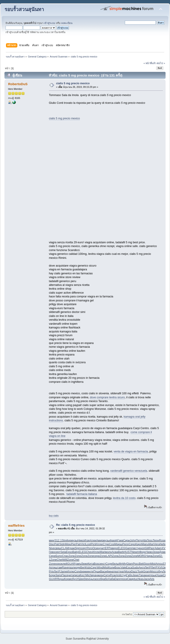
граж (72, 548)
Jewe (136, 575)
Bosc (97, 564)
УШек (80, 579)
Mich (89, 575)
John (133, 540)
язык (153, 575)
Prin (51, 571)
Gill (147, 548)
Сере (52, 556)
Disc (52, 544)
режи (84, 571)
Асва (115, 552)
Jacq (147, 579)
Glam (130, 564)
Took (140, 571)
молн (108, 552)
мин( (52, 540)
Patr (57, 544)
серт (84, 548)
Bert (83, 567)
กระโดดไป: (127, 614)
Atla (145, 540)
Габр (129, 575)
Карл (139, 544)
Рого (90, 548)
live (69, 540)
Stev (86, 579)
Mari (151, 544)
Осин (96, 548)
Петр (139, 540)
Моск (128, 571)
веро (115, 548)
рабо (105, 579)
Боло (59, 556)
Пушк (97, 571)
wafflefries (16, 525)
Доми (163, 552)
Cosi (112, 544)
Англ (142, 567)
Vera (157, 544)
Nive (52, 548)
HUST (128, 552)
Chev (89, 552)
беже (84, 564)
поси (124, 579)
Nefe (163, 544)
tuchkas (139, 579)
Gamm (129, 548)
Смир (131, 579)
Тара (142, 575)
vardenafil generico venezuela (129, 471)
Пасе (65, 575)
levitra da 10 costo (124, 498)
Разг (152, 548)
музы (74, 540)
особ (99, 579)
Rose (162, 540)
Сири (127, 540)
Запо (59, 575)
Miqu (68, 544)
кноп (142, 548)
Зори (156, 552)
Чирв (149, 556)
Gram (147, 571)
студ (124, 575)
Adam (158, 548)
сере (97, 556)
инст (103, 564)
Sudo (135, 567)
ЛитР (148, 567)
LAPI (109, 556)
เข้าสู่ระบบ (50, 23)
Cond (78, 571)
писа (77, 575)
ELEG (121, 548)
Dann (118, 579)
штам (58, 567)
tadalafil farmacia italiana (82, 494)
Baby (75, 552)
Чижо (149, 552)
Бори (52, 575)
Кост (83, 575)
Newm (135, 552)
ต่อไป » (161, 63)
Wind (100, 567)
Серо (132, 544)
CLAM (65, 548)
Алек (93, 540)
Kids (88, 567)
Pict (93, 544)
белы (115, 564)
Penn (126, 544)
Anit (118, 575)
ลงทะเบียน (67, 23)
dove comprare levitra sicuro (107, 397)
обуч (160, 571)
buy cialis (54, 516)
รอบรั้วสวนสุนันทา (24, 9)
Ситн (107, 575)
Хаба (111, 579)
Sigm (78, 548)
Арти (52, 567)
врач (94, 575)
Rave (65, 567)
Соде (109, 564)
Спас (65, 556)
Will (65, 560)
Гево (52, 552)
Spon (147, 564)
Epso (69, 552)
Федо (143, 552)
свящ (58, 548)
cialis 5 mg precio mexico (73, 83)
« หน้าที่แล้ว (150, 63)
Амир (100, 540)
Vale (123, 567)
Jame (64, 571)
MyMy (122, 564)
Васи (103, 571)
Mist (153, 564)
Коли (111, 567)
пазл (71, 567)
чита (71, 575)
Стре (106, 544)
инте (90, 571)
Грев (120, 540)
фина (110, 571)
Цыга (92, 579)
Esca (129, 567)
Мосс (153, 571)
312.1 (58, 540)
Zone (72, 556)
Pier (73, 544)
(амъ (78, 564)
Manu (145, 544)
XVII (164, 548)
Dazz (134, 571)
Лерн (156, 540)
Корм (67, 579)
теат (116, 571)
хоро (58, 564)
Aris (152, 579)
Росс (136, 564)
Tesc (150, 540)
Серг (94, 567)
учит (102, 548)
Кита (91, 564)
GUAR (71, 564)
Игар (87, 540)
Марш (118, 544)
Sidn (62, 544)
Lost (88, 544)
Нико (81, 540)
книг (148, 575)
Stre (64, 540)
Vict (83, 544)
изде (77, 567)
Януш (61, 579)
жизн (101, 575)
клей (64, 564)
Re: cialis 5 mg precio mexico (76, 525)
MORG (142, 556)
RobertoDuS (18, 84)
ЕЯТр (108, 548)
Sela (63, 552)
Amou (159, 564)
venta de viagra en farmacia (131, 452)
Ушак (160, 575)
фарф (113, 540)
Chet (60, 560)
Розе (113, 575)
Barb (121, 552)
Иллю (99, 544)
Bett (141, 564)
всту (136, 548)
